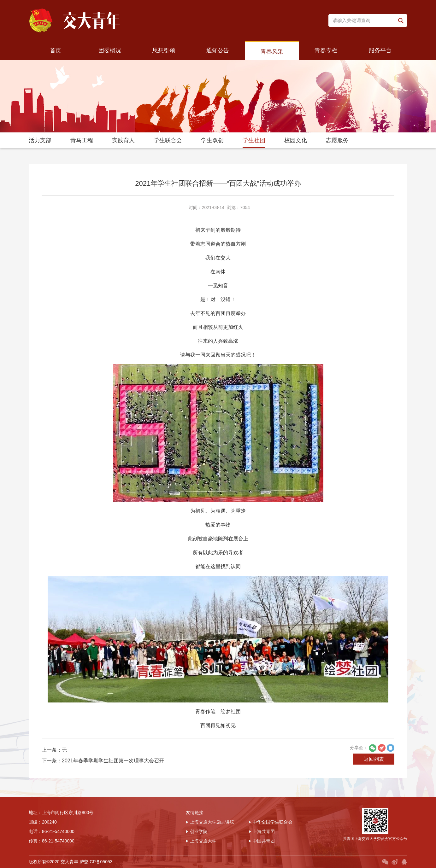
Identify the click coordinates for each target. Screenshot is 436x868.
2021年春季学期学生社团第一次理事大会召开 (113, 761)
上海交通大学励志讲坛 (210, 822)
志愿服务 (337, 140)
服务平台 (380, 50)
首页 (56, 50)
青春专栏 (326, 50)
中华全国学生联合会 (271, 822)
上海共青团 (262, 831)
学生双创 (212, 140)
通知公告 (218, 50)
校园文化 (296, 140)
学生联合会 (168, 140)
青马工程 (82, 140)
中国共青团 (262, 841)
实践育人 (123, 140)
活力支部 (40, 140)
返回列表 (374, 759)
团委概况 (110, 50)
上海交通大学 (201, 841)
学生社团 (254, 140)
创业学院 (197, 831)
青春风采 (272, 52)
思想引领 (164, 50)
